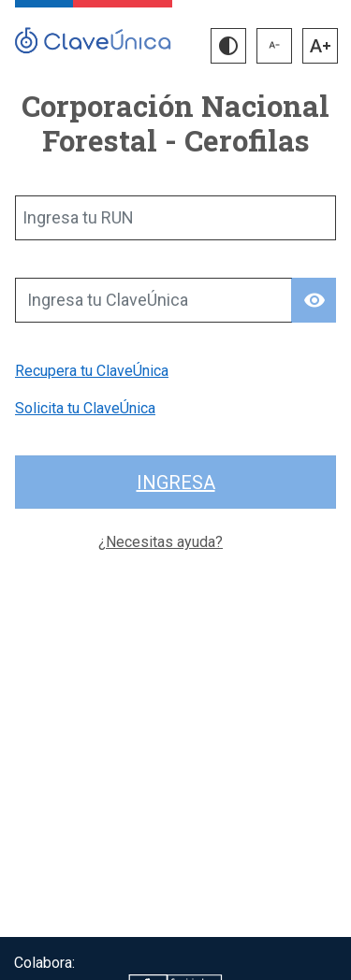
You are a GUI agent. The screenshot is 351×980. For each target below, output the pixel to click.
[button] (228, 46)
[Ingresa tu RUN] (175, 218)
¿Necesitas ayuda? (161, 542)
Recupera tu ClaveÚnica (92, 371)
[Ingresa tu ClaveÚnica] (154, 300)
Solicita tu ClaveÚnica (85, 408)
